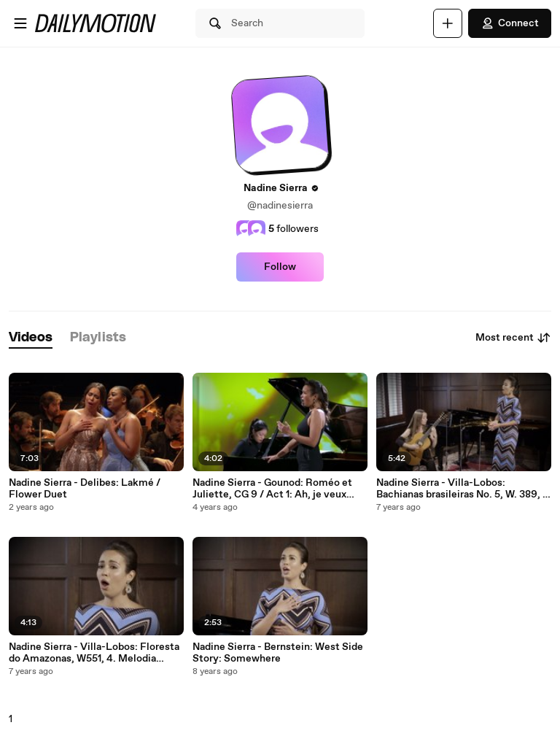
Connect (510, 23)
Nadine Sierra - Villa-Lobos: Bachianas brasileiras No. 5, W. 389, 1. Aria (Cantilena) (463, 489)
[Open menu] (20, 23)
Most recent (513, 338)
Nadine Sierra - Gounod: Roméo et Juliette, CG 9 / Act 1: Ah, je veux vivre (272, 489)
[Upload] (448, 23)
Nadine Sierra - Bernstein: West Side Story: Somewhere (278, 653)
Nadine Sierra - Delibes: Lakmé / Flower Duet (85, 489)
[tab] (31, 338)
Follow (280, 267)
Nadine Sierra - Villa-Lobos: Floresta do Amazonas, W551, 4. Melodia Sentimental (94, 653)
